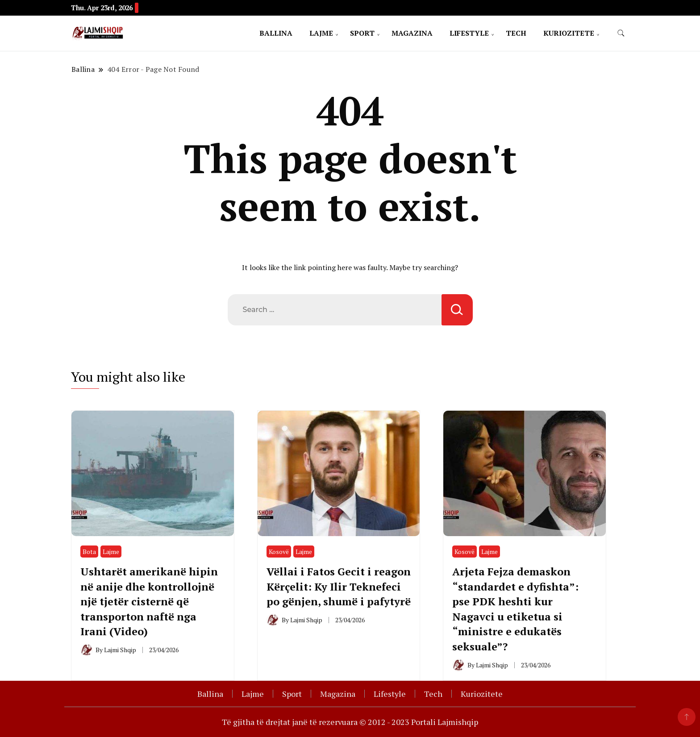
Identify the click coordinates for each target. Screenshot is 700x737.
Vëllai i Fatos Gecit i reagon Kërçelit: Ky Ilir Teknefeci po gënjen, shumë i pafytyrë (327, 594)
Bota (89, 552)
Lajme (321, 33)
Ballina (276, 33)
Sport (362, 33)
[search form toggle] (621, 33)
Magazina (412, 33)
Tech (516, 33)
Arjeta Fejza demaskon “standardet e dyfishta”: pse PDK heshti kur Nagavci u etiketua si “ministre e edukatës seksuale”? (516, 609)
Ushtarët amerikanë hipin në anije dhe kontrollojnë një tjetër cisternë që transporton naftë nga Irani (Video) (150, 601)
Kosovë (279, 552)
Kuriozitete (569, 33)
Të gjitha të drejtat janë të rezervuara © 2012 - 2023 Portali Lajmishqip (350, 722)
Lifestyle (469, 33)
